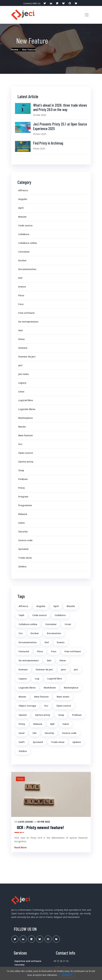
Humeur (23, 348)
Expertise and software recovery (28, 963)
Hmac (22, 339)
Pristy (22, 488)
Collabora (24, 234)
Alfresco (23, 190)
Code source (25, 225)
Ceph (21, 615)
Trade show (25, 558)
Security (23, 532)
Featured (24, 651)
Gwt (21, 330)
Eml (20, 278)
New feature (25, 435)
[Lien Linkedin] (23, 939)
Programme (25, 505)
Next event (63, 697)
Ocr (20, 444)
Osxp (21, 470)
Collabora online (28, 243)
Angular (23, 199)
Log (37, 679)
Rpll (52, 724)
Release (23, 514)
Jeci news (24, 374)
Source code (25, 540)
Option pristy (26, 462)
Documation (54, 633)
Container (24, 252)
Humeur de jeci (27, 357)
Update (77, 742)
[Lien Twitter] (15, 939)
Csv (21, 633)
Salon (21, 523)
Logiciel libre (26, 400)
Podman (23, 479)
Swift (22, 742)
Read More (20, 847)
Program (23, 497)
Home (15, 50)
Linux (21, 392)
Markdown (50, 688)
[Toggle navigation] (87, 15)
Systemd (23, 549)
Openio (23, 715)
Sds (35, 733)
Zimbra (22, 566)
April (21, 208)
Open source (26, 453)
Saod (21, 733)
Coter (68, 624)
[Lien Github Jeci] (48, 939)
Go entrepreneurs (28, 322)
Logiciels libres (27, 409)
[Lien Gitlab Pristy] (56, 939)
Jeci (20, 365)
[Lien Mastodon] (31, 939)
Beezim (22, 217)
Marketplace (25, 418)
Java (63, 669)
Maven (22, 427)
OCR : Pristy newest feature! (40, 827)
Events (22, 287)
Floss (21, 295)
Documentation (27, 269)
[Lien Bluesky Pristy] (40, 939)
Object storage (27, 706)
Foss (21, 304)
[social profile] (45, 3)
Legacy (22, 383)
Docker (22, 260)
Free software (26, 313)
